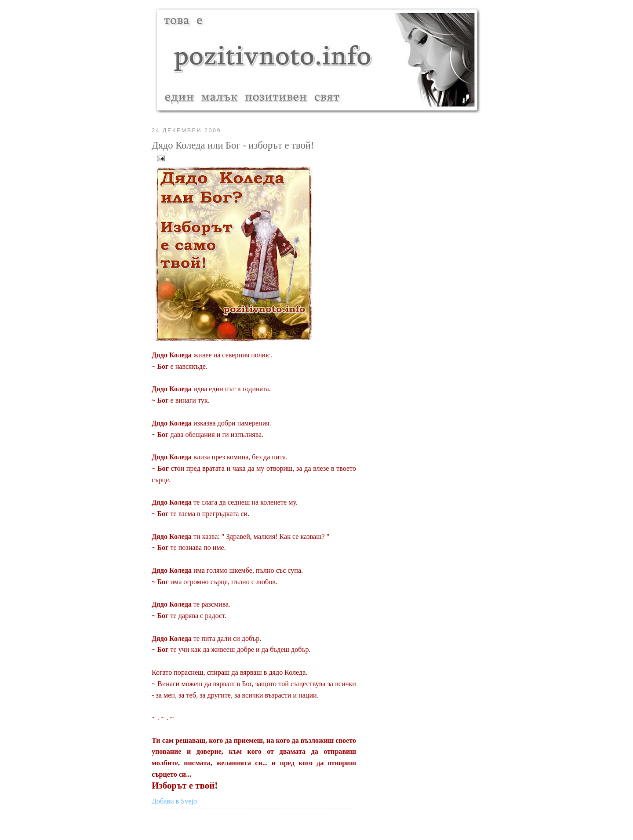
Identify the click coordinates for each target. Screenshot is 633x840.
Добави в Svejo (174, 801)
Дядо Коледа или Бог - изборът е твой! (233, 145)
